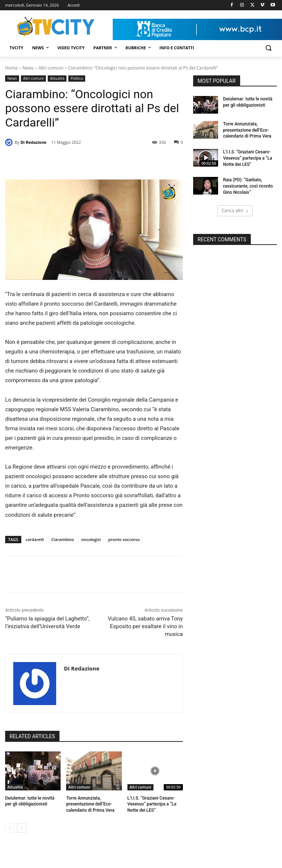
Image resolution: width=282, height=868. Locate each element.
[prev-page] (10, 828)
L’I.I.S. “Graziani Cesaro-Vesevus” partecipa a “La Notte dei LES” (152, 804)
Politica (77, 79)
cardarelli (35, 539)
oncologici (91, 539)
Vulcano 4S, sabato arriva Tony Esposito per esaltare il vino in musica (145, 626)
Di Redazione (34, 142)
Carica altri (235, 211)
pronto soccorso (124, 539)
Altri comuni (51, 68)
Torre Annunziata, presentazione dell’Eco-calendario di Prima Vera (90, 804)
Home (11, 68)
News (28, 68)
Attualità (57, 79)
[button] (268, 48)
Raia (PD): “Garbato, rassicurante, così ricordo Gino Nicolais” (248, 186)
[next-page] (21, 828)
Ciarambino (63, 539)
